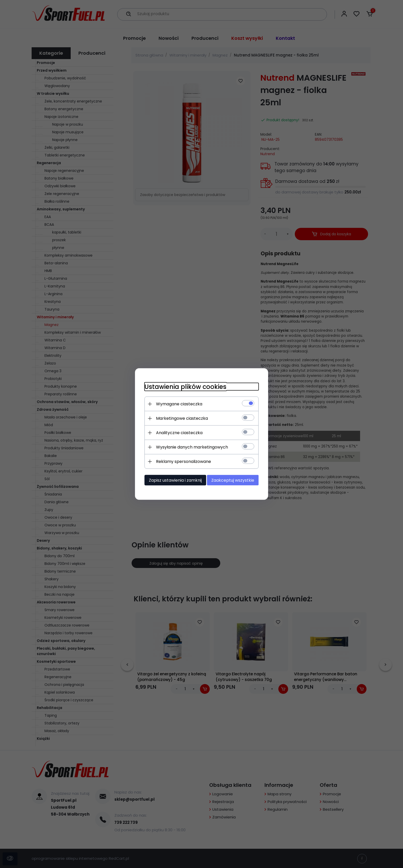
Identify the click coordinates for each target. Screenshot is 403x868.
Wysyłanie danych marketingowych (190, 447)
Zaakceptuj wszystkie (235, 480)
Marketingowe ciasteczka (180, 418)
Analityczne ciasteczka (177, 432)
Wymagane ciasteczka (177, 404)
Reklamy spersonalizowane (181, 461)
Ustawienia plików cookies (183, 386)
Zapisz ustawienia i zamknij (173, 480)
